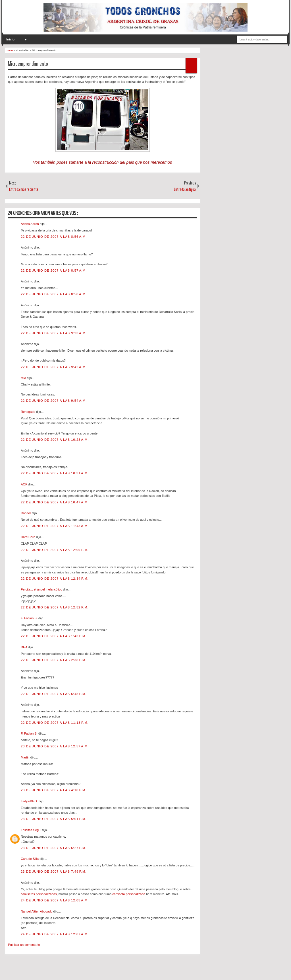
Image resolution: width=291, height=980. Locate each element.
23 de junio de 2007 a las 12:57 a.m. (55, 746)
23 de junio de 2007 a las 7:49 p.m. (54, 872)
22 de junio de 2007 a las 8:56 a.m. (54, 237)
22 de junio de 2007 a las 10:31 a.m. (55, 473)
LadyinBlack (30, 801)
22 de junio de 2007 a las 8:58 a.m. (54, 294)
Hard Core (28, 537)
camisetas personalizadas (39, 894)
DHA (24, 647)
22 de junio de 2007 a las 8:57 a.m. (54, 270)
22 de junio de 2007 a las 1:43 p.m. (54, 636)
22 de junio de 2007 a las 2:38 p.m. (54, 660)
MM (24, 378)
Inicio (10, 39)
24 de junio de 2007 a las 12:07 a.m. (55, 934)
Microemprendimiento (28, 64)
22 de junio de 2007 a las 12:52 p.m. (55, 607)
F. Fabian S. (30, 618)
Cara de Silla (30, 859)
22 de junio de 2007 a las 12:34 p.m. (55, 579)
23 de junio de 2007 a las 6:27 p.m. (54, 848)
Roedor (26, 513)
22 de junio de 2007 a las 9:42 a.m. (54, 367)
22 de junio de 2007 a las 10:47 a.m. (55, 502)
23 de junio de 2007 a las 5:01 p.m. (54, 819)
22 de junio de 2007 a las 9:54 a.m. (54, 401)
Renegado (28, 412)
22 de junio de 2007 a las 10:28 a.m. (55, 440)
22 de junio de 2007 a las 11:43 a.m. (55, 526)
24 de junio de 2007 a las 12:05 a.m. (55, 900)
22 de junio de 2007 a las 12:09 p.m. (55, 550)
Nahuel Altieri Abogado (37, 911)
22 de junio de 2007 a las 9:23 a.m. (54, 333)
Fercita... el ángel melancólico (42, 589)
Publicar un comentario (24, 945)
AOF (24, 484)
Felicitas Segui (31, 830)
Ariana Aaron (30, 224)
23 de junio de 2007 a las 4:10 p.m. (54, 790)
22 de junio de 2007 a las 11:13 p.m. (55, 723)
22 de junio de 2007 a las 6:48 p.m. (54, 694)
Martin (26, 757)
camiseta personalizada (129, 894)
